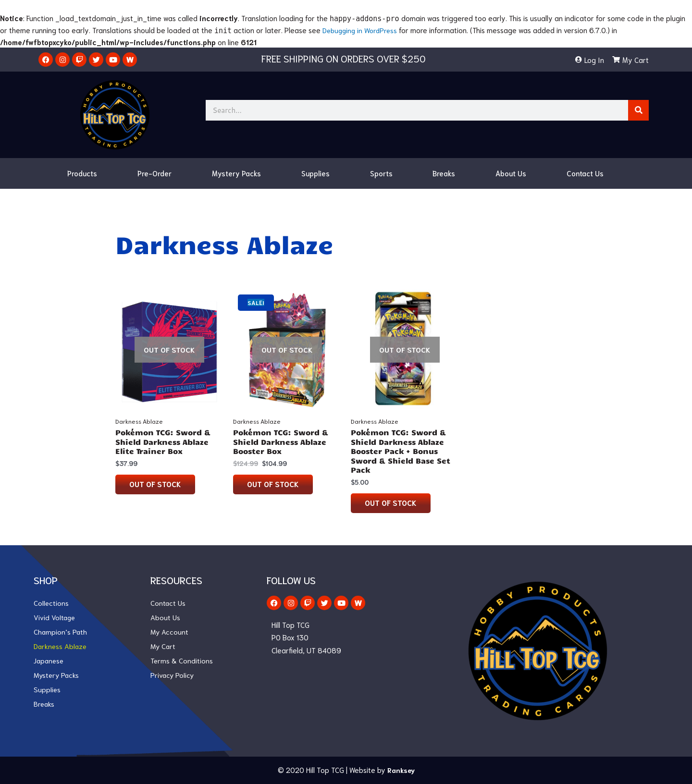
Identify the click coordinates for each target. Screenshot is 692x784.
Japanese (50, 661)
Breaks (444, 173)
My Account (170, 632)
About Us (511, 173)
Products (82, 173)
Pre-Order (154, 173)
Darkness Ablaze (61, 647)
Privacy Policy (173, 675)
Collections (51, 603)
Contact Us (585, 173)
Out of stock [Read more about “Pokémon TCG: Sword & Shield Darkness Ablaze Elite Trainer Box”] (156, 484)
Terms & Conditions (182, 661)
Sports (381, 173)
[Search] (638, 110)
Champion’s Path (61, 632)
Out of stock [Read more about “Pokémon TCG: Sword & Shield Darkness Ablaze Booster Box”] (273, 484)
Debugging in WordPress (362, 30)
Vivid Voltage (55, 618)
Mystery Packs (236, 173)
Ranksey (401, 770)
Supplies (315, 173)
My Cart (164, 647)
